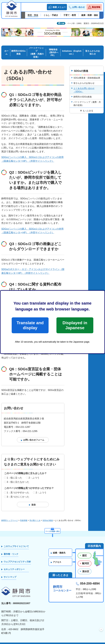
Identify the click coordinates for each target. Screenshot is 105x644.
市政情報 (24, 517)
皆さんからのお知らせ (93, 48)
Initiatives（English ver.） (72, 48)
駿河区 (86, 560)
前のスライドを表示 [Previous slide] (23, 15)
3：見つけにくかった (18, 493)
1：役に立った (14, 474)
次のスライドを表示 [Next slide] (101, 15)
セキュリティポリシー (14, 565)
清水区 (86, 568)
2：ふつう (34, 474)
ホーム (6, 48)
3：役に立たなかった (18, 478)
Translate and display (30, 325)
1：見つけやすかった (18, 489)
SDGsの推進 (81, 67)
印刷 (63, 23)
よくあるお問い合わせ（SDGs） (84, 86)
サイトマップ (10, 573)
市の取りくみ (35, 517)
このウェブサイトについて (16, 543)
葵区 (85, 552)
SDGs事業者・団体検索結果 (87, 74)
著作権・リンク (11, 550)
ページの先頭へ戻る (52, 527)
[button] (57, 7)
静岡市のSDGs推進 (19, 48)
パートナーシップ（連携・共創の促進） (87, 100)
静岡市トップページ (10, 517)
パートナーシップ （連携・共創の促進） (36, 49)
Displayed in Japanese (75, 325)
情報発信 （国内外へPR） (53, 49)
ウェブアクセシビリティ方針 (17, 558)
